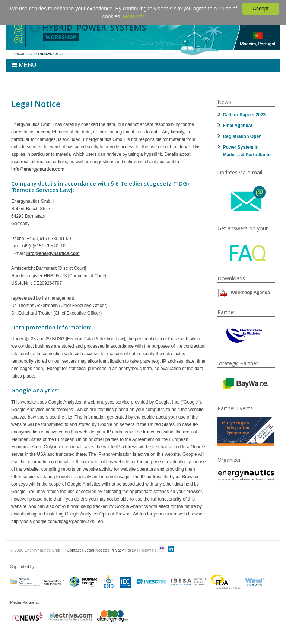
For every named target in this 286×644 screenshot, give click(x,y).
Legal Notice (96, 550)
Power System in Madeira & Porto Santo (247, 151)
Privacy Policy (123, 550)
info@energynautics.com (38, 169)
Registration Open (242, 136)
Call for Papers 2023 (244, 115)
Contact (74, 550)
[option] (246, 431)
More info (134, 16)
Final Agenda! (238, 126)
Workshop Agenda (250, 293)
